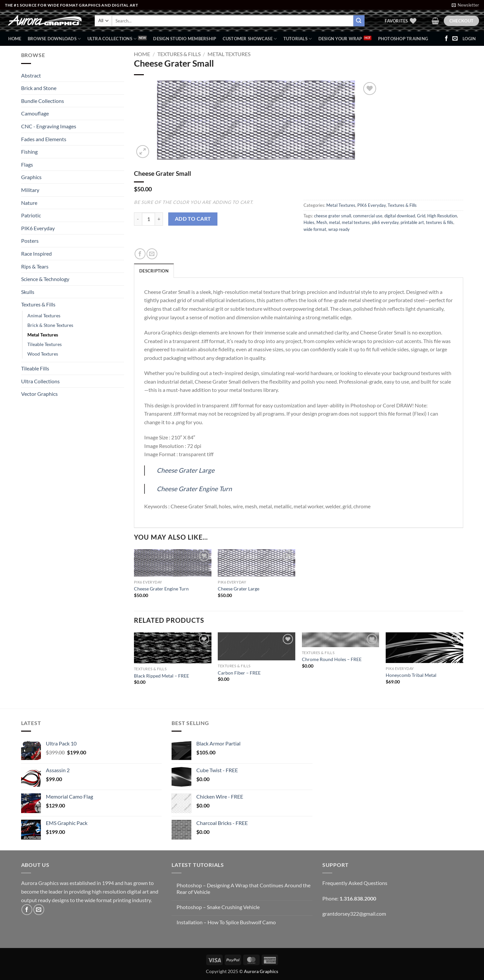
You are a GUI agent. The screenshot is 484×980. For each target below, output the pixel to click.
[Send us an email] (455, 39)
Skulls (28, 292)
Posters (30, 241)
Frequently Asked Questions (355, 883)
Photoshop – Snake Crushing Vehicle (218, 907)
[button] (465, 5)
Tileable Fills (35, 368)
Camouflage (35, 113)
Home (15, 39)
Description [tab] (154, 271)
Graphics (31, 177)
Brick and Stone (39, 88)
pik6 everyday (385, 222)
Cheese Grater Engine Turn (194, 489)
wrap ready (339, 229)
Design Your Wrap (340, 39)
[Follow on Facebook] (446, 39)
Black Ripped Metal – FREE (161, 676)
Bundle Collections (43, 101)
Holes (309, 222)
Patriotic (31, 215)
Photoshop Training (403, 39)
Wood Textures (43, 354)
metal (334, 222)
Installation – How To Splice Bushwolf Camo (226, 922)
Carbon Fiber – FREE (239, 673)
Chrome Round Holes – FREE (332, 659)
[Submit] (359, 21)
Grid (421, 216)
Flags (27, 164)
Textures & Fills (38, 304)
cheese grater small (333, 216)
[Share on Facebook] (140, 254)
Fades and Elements (44, 139)
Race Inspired (36, 253)
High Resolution (442, 216)
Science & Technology (45, 279)
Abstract (31, 75)
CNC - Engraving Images (49, 126)
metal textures (356, 222)
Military (30, 190)
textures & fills (440, 222)
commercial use (368, 216)
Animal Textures (44, 316)
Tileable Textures (45, 344)
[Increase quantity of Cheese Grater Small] (159, 219)
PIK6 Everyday (38, 228)
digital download (400, 216)
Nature (29, 203)
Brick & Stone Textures (50, 325)
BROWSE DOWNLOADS (54, 39)
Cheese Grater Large (186, 470)
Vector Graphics (39, 394)
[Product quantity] (148, 219)
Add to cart (193, 219)
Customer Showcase (250, 39)
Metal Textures (43, 335)
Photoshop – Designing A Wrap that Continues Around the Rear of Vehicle (243, 888)
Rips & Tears (35, 266)
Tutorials (298, 39)
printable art (412, 222)
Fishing (29, 152)
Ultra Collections (112, 39)
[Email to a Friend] (152, 254)
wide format (315, 229)
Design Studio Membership (185, 39)
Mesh (322, 222)
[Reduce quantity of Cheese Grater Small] (138, 219)
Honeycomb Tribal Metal (411, 675)
